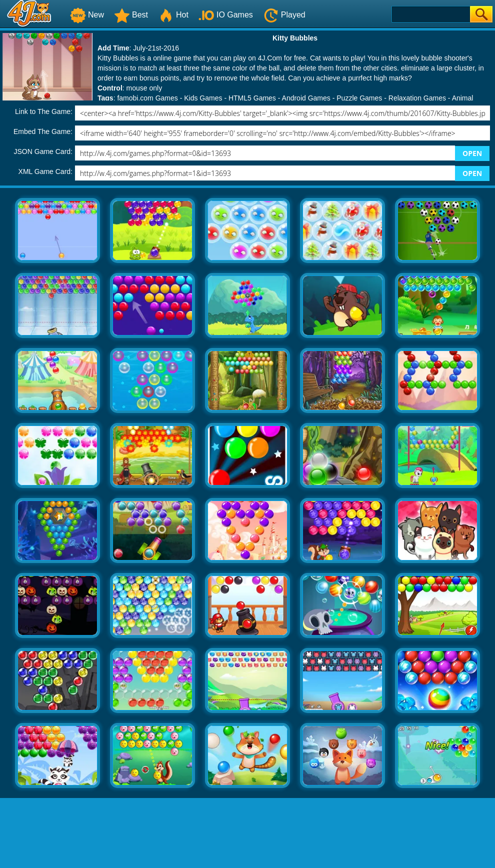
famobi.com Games (147, 98)
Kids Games (203, 98)
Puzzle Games (359, 98)
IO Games (226, 15)
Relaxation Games (417, 98)
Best (131, 15)
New (87, 15)
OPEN (472, 153)
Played (284, 15)
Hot (173, 15)
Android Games (306, 98)
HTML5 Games (252, 98)
